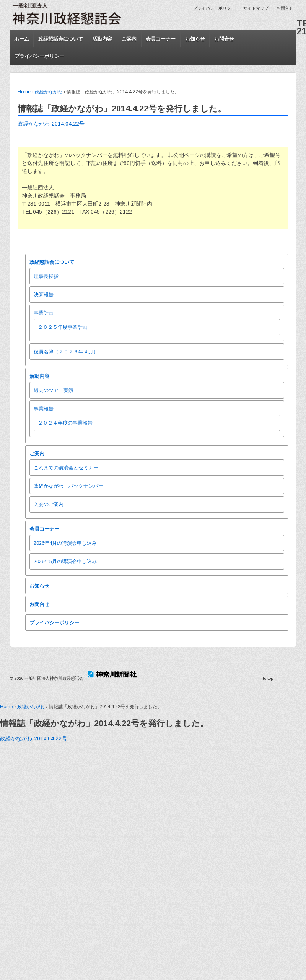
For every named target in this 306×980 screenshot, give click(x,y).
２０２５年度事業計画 (63, 327)
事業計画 (44, 313)
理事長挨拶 (46, 276)
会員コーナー (161, 39)
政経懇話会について (61, 39)
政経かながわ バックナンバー (68, 486)
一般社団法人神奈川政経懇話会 (54, 678)
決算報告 (44, 295)
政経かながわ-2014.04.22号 (51, 124)
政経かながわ (49, 92)
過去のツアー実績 (54, 390)
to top (268, 678)
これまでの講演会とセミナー (66, 468)
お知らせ (195, 39)
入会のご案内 (49, 504)
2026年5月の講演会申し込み (65, 561)
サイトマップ (256, 8)
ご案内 (129, 39)
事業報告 (44, 409)
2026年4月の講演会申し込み (65, 543)
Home (24, 92)
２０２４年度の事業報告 (65, 423)
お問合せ (285, 8)
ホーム (22, 39)
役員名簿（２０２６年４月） (66, 352)
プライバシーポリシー (214, 8)
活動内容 (102, 39)
